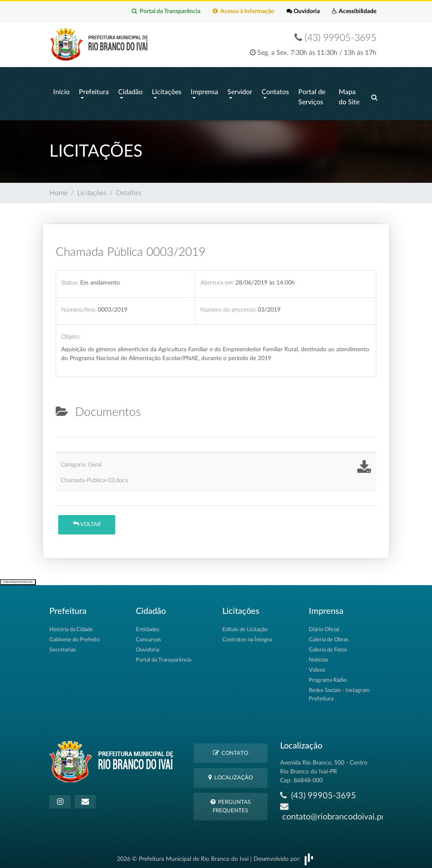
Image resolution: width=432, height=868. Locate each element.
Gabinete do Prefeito (74, 636)
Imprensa (204, 90)
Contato (231, 749)
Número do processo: (228, 305)
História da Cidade (71, 625)
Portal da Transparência (165, 11)
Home (59, 189)
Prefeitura (94, 90)
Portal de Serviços (312, 95)
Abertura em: (217, 278)
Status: (70, 278)
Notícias (319, 656)
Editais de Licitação (245, 625)
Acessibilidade (354, 11)
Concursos (148, 636)
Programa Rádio (328, 676)
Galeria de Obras (329, 636)
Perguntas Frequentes (231, 802)
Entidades (148, 625)
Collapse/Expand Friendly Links (18, 578)
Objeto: (71, 333)
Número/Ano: (79, 305)
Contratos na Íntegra (247, 636)
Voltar (87, 520)
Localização (231, 774)
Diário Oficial (324, 625)
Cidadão (130, 90)
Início (61, 90)
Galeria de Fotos (328, 646)
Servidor (240, 90)
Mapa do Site (349, 95)
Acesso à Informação (243, 11)
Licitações (167, 90)
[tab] (63, 430)
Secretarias (63, 646)
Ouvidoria (303, 11)
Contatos (275, 90)
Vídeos (317, 666)
